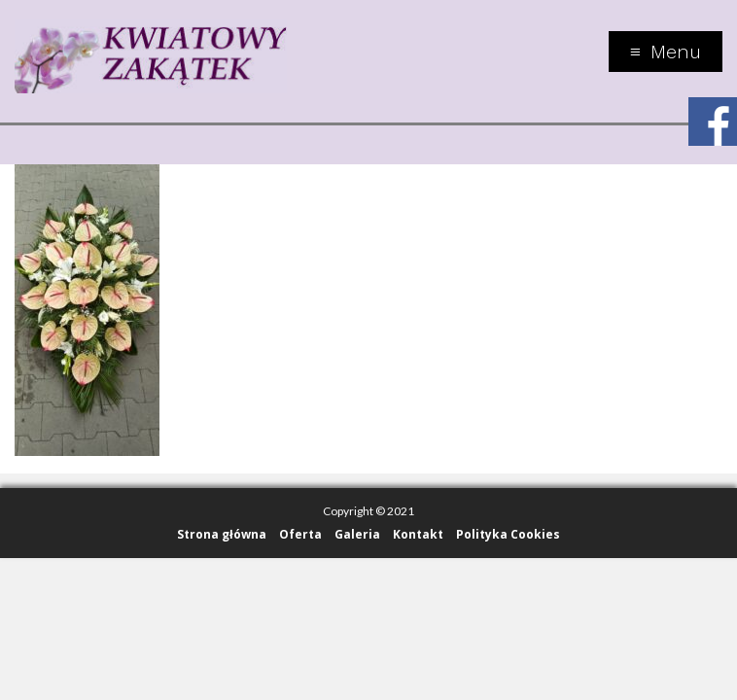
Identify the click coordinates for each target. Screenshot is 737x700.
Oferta (300, 534)
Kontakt (418, 534)
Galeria (357, 534)
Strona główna (222, 534)
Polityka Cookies (508, 534)
